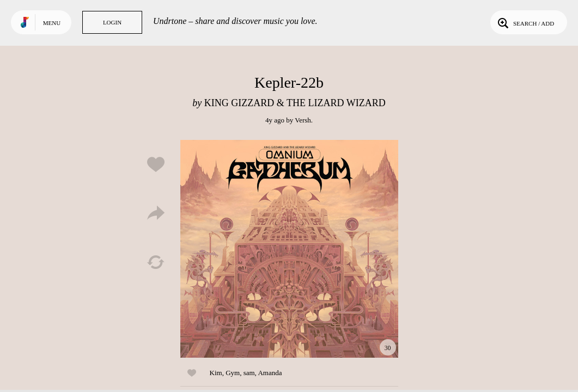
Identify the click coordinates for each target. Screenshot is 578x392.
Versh (303, 120)
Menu (52, 23)
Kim (216, 373)
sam (249, 373)
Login (112, 22)
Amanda (270, 373)
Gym (233, 373)
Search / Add (525, 22)
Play (289, 249)
